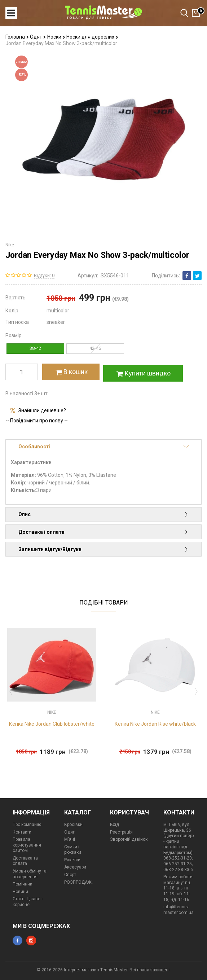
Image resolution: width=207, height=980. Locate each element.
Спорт (70, 875)
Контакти (22, 832)
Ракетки (72, 860)
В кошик (71, 372)
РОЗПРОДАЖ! (78, 882)
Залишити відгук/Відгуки (103, 549)
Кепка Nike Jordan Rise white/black (155, 724)
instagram (31, 941)
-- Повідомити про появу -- (37, 421)
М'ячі (70, 839)
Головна (17, 37)
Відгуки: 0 (44, 275)
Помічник (22, 884)
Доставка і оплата (103, 532)
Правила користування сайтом (27, 845)
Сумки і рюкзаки (73, 850)
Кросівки (73, 825)
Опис (103, 514)
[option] (52, 689)
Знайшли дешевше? (42, 410)
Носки (56, 37)
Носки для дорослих (92, 37)
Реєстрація (121, 832)
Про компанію (27, 825)
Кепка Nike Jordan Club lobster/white (52, 724)
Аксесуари (75, 867)
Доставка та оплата (25, 861)
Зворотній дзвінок (129, 839)
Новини (20, 892)
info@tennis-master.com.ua (179, 910)
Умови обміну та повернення (30, 874)
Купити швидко (143, 373)
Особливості (103, 447)
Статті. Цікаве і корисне (28, 902)
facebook (17, 941)
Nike (10, 245)
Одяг (38, 37)
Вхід (114, 825)
